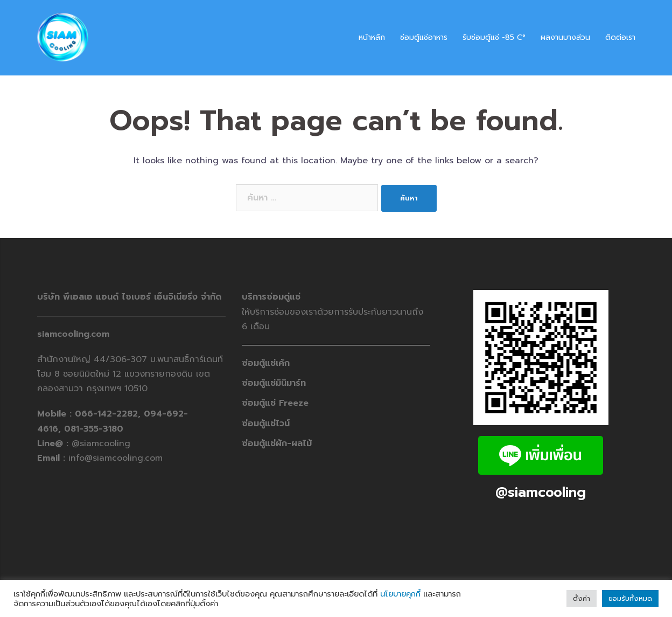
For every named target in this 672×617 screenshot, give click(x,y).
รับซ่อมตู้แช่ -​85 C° (494, 37)
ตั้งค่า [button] (582, 598)
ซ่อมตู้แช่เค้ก (266, 363)
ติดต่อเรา (620, 37)
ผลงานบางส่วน (565, 37)
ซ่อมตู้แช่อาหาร (424, 37)
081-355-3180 (94, 429)
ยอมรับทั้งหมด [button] (630, 598)
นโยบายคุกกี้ (400, 594)
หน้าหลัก (372, 37)
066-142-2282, (109, 414)
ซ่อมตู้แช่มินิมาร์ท (274, 383)
